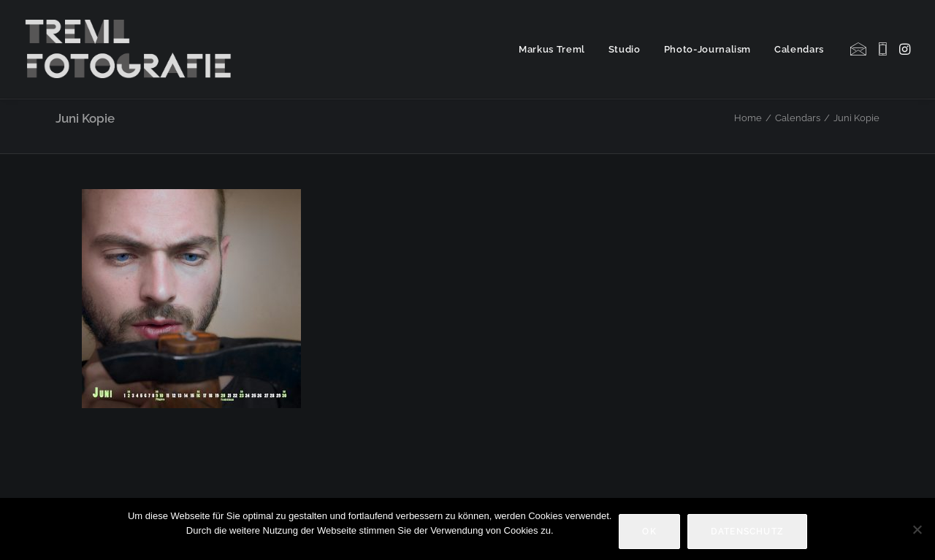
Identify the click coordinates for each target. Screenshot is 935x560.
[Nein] (917, 529)
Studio (625, 49)
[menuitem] (552, 49)
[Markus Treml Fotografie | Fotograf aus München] (131, 49)
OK (649, 532)
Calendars (799, 49)
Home (748, 118)
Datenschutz (747, 532)
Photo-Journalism (707, 49)
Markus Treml (552, 49)
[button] (859, 49)
